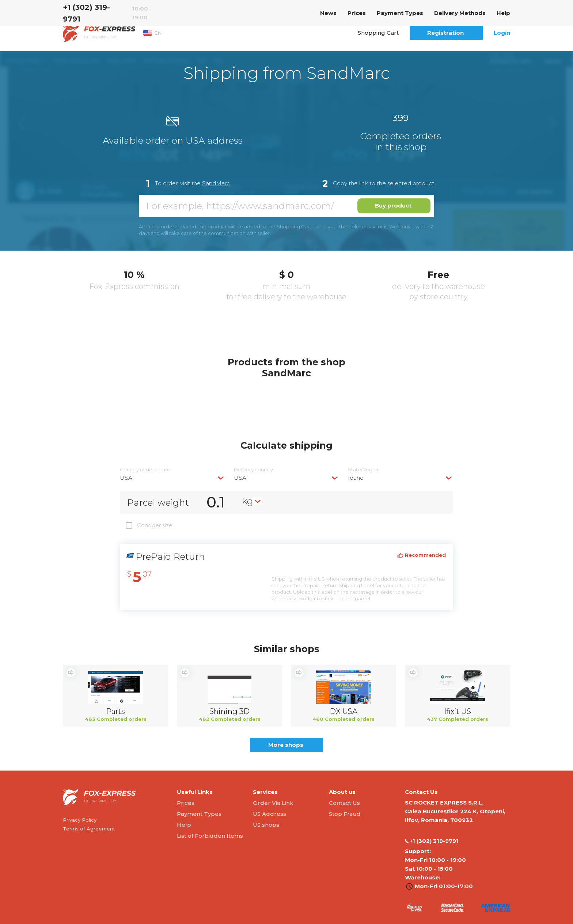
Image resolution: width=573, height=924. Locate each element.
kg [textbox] (248, 501)
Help (503, 13)
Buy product (393, 206)
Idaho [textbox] (356, 478)
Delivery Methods (460, 13)
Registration (445, 33)
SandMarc (216, 183)
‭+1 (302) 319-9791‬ (86, 13)
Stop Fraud (345, 814)
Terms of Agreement (89, 829)
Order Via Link (273, 803)
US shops (266, 825)
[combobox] (172, 478)
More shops (286, 745)
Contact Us (344, 803)
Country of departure (145, 470)
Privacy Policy (80, 820)
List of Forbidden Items (210, 836)
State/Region (364, 470)
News (328, 13)
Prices (357, 13)
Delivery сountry (253, 470)
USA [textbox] (126, 478)
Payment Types (400, 13)
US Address (270, 814)
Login (502, 33)
